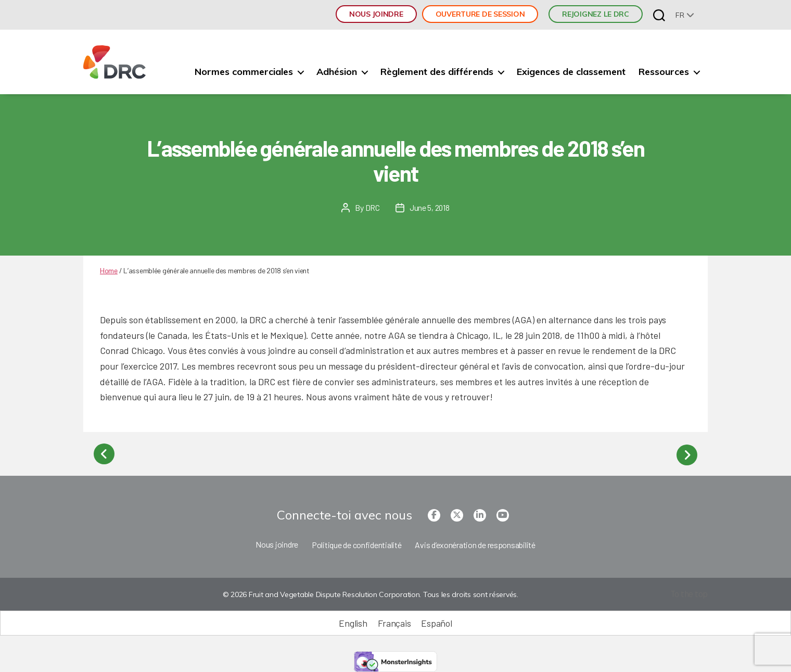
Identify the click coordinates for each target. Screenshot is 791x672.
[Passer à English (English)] (353, 621)
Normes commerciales (244, 72)
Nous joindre (376, 14)
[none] (685, 15)
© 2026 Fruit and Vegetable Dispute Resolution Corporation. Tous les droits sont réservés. (369, 593)
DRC (372, 207)
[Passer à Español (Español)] (436, 621)
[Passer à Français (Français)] (394, 621)
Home (109, 270)
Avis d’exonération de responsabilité (475, 543)
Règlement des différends (437, 72)
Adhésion (337, 72)
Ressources (664, 72)
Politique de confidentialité (356, 543)
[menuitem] (685, 15)
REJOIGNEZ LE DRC (596, 14)
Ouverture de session (480, 14)
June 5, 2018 (429, 207)
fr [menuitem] (680, 15)
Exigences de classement (571, 72)
